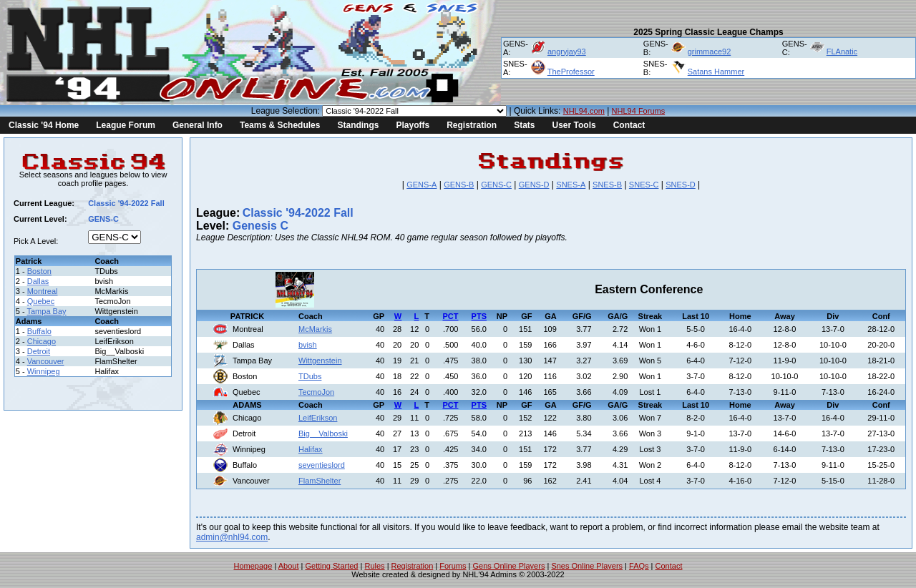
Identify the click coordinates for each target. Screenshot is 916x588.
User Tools (574, 125)
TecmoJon (316, 392)
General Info (198, 125)
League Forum (126, 125)
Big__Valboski (323, 433)
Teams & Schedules (280, 125)
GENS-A (422, 185)
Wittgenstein (320, 361)
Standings (358, 125)
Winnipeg (44, 371)
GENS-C (496, 185)
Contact (629, 125)
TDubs (310, 376)
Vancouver (46, 361)
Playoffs (413, 125)
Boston (39, 271)
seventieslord (322, 465)
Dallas (38, 281)
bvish (308, 345)
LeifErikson (318, 418)
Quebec (41, 301)
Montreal (43, 291)
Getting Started (331, 566)
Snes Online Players (587, 566)
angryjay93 (567, 52)
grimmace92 (710, 52)
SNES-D (681, 185)
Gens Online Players (509, 566)
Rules (374, 566)
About (289, 566)
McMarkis (315, 329)
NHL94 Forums (639, 111)
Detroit (39, 351)
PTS (479, 316)
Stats (524, 125)
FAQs (639, 566)
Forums (453, 566)
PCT (450, 316)
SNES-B (607, 185)
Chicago (42, 341)
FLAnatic (842, 52)
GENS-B (459, 185)
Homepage (253, 566)
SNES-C (644, 185)
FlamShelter (320, 481)
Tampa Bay (47, 311)
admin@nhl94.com (232, 537)
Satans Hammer (716, 72)
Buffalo (39, 331)
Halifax (311, 449)
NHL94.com (584, 111)
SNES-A (571, 185)
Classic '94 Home (44, 125)
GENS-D (534, 185)
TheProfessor (571, 72)
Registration (472, 125)
